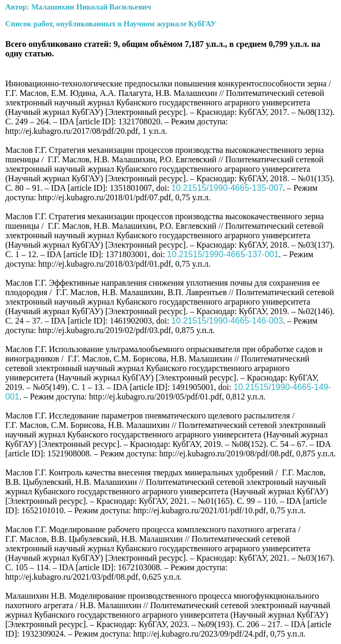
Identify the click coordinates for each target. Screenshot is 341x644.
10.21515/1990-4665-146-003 (227, 321)
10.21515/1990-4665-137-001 (223, 254)
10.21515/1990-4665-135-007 (227, 188)
